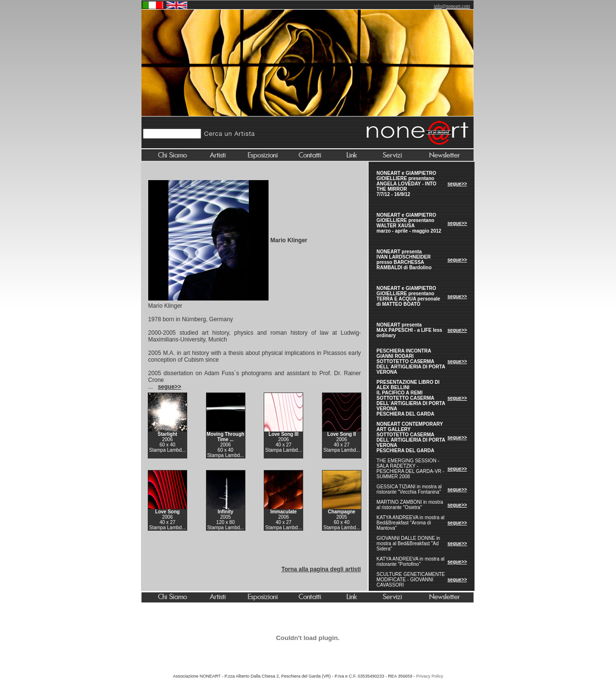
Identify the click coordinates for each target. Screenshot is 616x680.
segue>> (457, 184)
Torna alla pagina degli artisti (321, 569)
